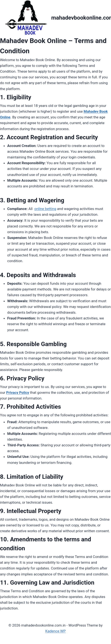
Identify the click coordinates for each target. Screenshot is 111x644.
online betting (45, 209)
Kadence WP (55, 631)
